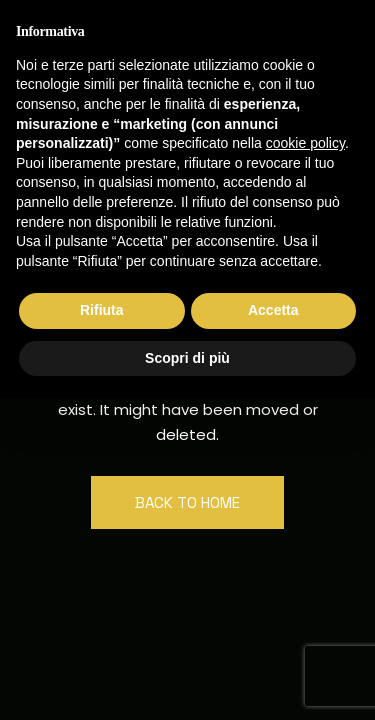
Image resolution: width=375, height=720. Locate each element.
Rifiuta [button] (102, 310)
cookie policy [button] (305, 143)
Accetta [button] (273, 310)
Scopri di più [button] (187, 358)
